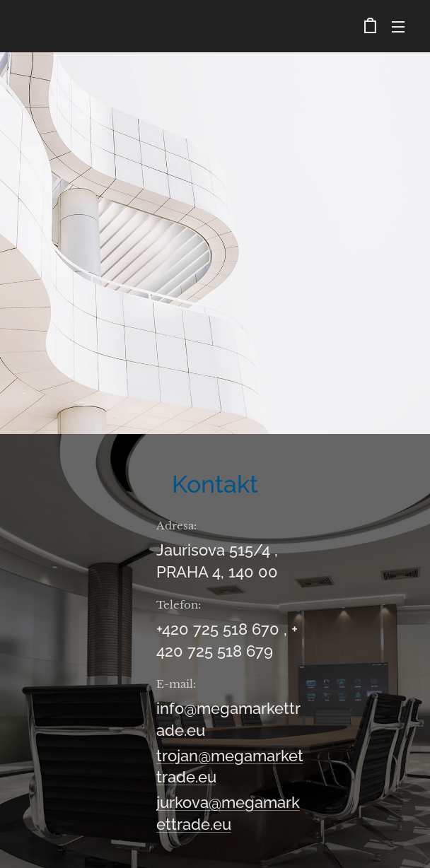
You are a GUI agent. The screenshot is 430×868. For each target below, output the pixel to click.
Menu (398, 27)
